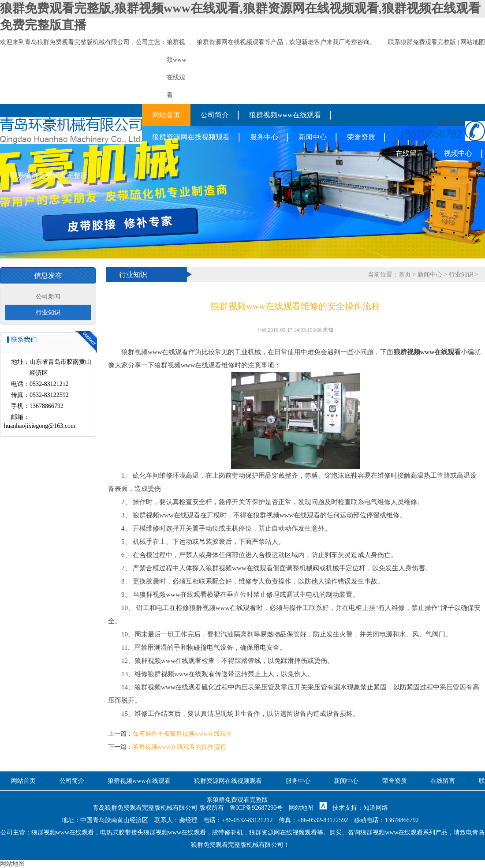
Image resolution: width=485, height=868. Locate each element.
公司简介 (215, 115)
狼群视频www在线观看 (285, 115)
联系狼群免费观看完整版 (422, 42)
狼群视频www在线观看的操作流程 (179, 747)
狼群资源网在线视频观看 (231, 42)
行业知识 (48, 312)
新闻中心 (313, 137)
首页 (405, 275)
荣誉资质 (361, 137)
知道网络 (376, 808)
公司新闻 (48, 297)
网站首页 (166, 115)
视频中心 (458, 153)
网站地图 (473, 42)
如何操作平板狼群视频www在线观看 (183, 734)
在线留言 (410, 153)
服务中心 (264, 137)
